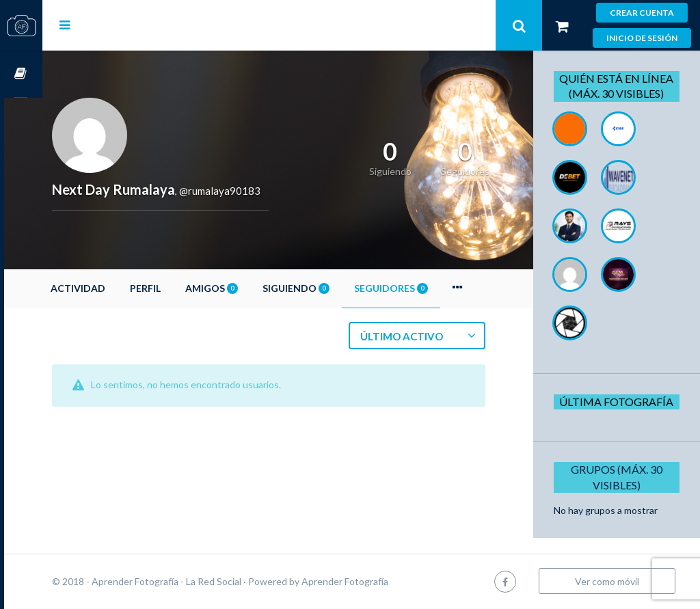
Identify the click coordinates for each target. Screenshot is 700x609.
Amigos (250, 288)
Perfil (184, 288)
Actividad (116, 288)
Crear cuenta (642, 13)
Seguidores (429, 288)
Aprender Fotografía (383, 581)
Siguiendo (334, 288)
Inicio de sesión (642, 38)
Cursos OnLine (21, 74)
